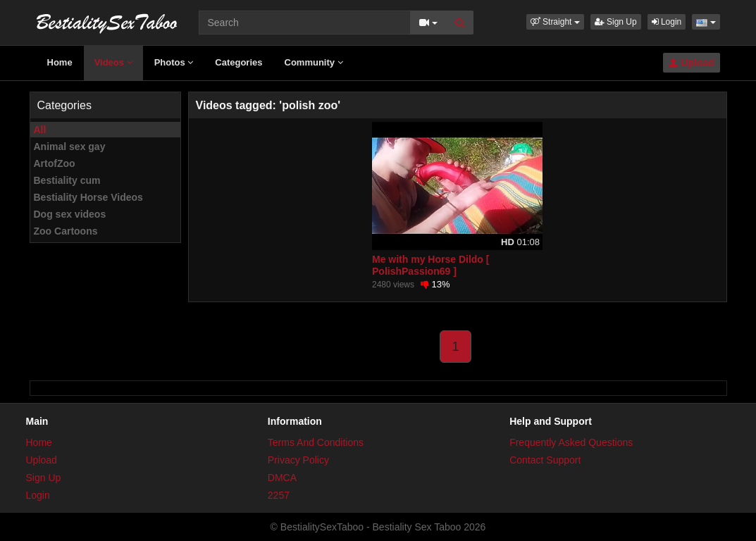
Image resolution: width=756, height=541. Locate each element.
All (40, 130)
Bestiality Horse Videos (88, 197)
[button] (555, 22)
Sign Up (616, 22)
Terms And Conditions (316, 442)
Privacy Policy (298, 460)
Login (667, 22)
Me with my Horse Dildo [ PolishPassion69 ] (430, 265)
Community (314, 62)
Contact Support (545, 460)
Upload (691, 63)
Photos (174, 62)
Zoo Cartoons (66, 231)
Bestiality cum (67, 180)
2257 (279, 495)
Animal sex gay (70, 147)
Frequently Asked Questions (571, 442)
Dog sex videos (70, 214)
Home (60, 62)
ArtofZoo (55, 163)
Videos (113, 62)
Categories (238, 62)
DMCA (282, 478)
